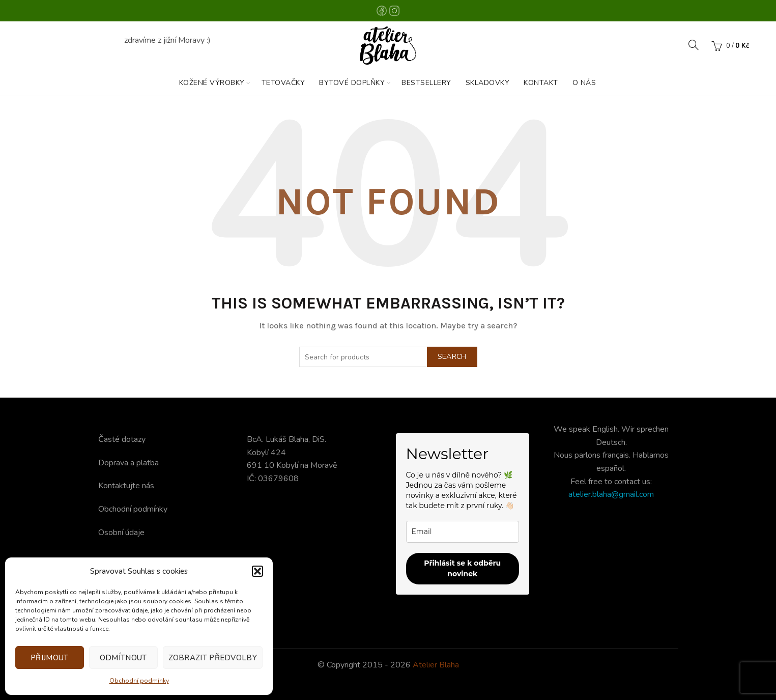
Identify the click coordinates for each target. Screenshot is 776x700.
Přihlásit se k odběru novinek (462, 568)
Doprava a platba (128, 463)
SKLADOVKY (488, 83)
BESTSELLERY (426, 83)
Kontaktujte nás (126, 486)
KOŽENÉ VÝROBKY (212, 83)
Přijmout (49, 658)
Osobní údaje (121, 533)
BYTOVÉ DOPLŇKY (352, 83)
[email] (463, 532)
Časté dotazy (122, 439)
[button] (257, 571)
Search (452, 357)
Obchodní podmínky (139, 681)
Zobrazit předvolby (213, 658)
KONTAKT (541, 83)
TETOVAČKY (283, 83)
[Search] (694, 45)
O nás (584, 83)
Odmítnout (123, 658)
